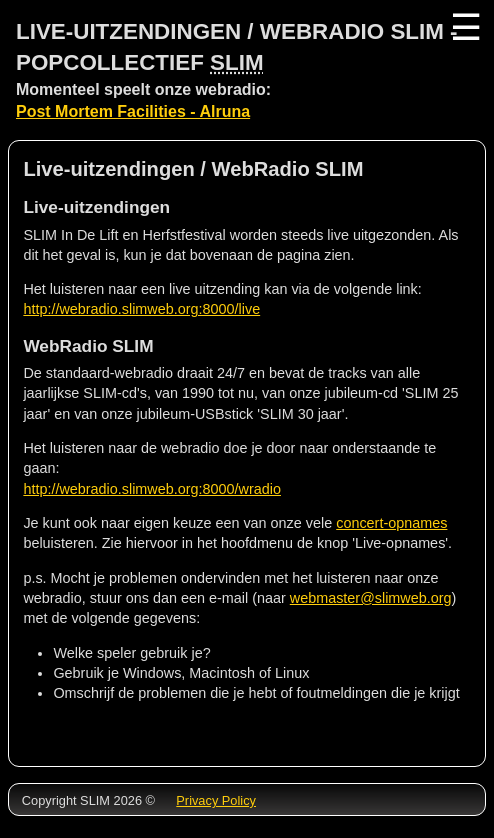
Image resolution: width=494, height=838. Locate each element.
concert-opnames (391, 523)
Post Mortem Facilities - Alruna (133, 111)
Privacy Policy (216, 800)
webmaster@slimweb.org (371, 598)
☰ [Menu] (464, 27)
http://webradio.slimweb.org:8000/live (141, 309)
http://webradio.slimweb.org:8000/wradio (152, 489)
